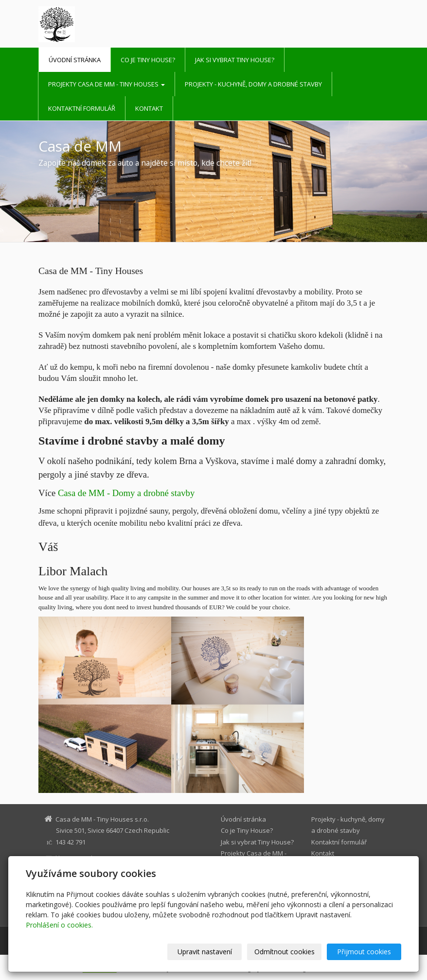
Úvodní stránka (75, 60)
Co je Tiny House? (148, 60)
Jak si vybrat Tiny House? (235, 60)
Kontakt (149, 108)
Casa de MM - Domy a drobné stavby (126, 493)
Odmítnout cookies (285, 952)
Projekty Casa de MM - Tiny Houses (107, 84)
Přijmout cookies (364, 952)
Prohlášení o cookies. (59, 925)
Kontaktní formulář (82, 108)
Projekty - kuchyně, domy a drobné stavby (253, 84)
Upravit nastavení (205, 952)
